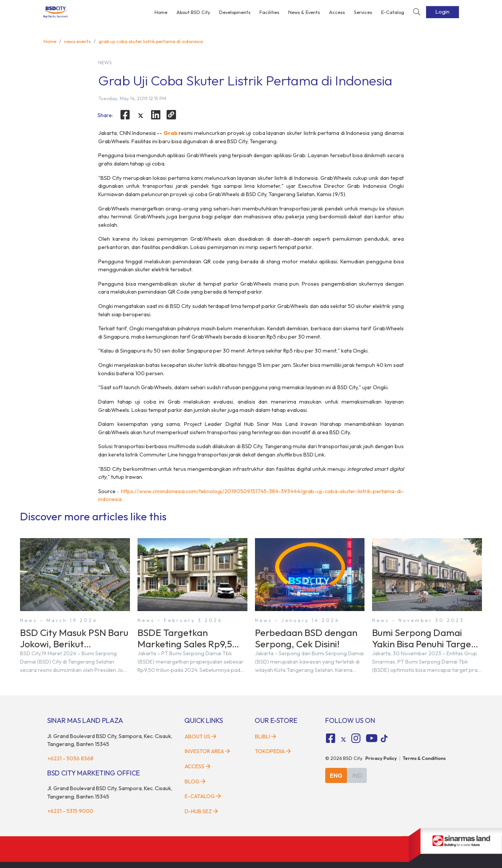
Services (363, 12)
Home (161, 12)
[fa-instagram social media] (356, 738)
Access (337, 12)
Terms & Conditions (424, 758)
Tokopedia (273, 751)
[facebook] (125, 115)
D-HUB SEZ (201, 811)
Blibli (266, 736)
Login (443, 12)
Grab (171, 133)
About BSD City (193, 12)
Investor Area (207, 751)
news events (77, 41)
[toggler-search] (417, 12)
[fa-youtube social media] (372, 738)
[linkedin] (156, 115)
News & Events (304, 12)
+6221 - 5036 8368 (70, 758)
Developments (235, 12)
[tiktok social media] (343, 740)
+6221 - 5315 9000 (70, 811)
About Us (201, 736)
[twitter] (141, 116)
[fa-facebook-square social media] (331, 738)
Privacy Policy (381, 758)
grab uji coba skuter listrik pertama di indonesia (151, 41)
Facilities (269, 12)
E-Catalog (393, 12)
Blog (195, 781)
